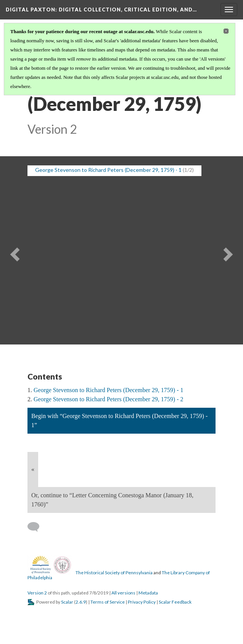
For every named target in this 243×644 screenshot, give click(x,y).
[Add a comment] (37, 527)
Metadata (148, 593)
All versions (123, 593)
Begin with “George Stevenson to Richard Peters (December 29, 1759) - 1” (119, 421)
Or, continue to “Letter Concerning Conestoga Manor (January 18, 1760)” (112, 500)
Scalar (67, 602)
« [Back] (33, 469)
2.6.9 (81, 602)
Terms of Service (108, 602)
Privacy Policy (142, 602)
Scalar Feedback (175, 602)
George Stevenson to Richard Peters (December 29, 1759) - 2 (108, 399)
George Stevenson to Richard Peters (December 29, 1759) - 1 (108, 390)
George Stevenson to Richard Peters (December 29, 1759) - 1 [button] (108, 170)
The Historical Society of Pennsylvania (114, 573)
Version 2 (37, 593)
